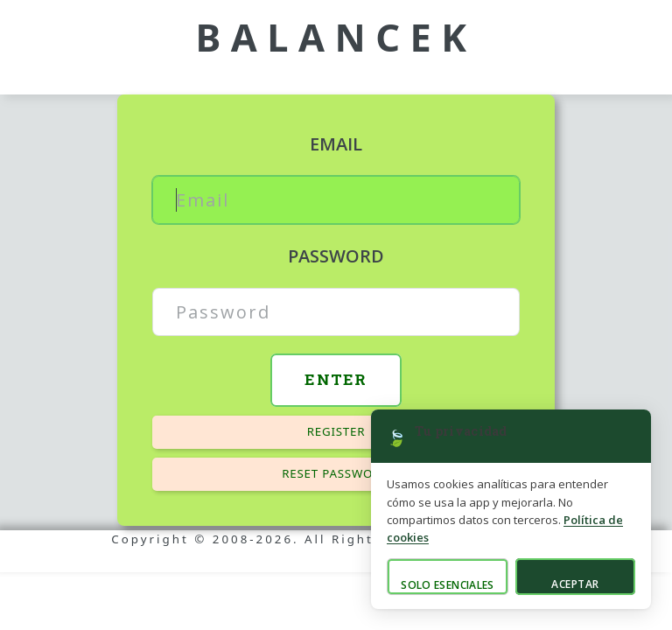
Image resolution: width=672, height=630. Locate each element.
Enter (336, 379)
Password (336, 256)
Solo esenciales (447, 585)
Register (336, 431)
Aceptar (575, 584)
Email (336, 144)
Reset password (336, 473)
